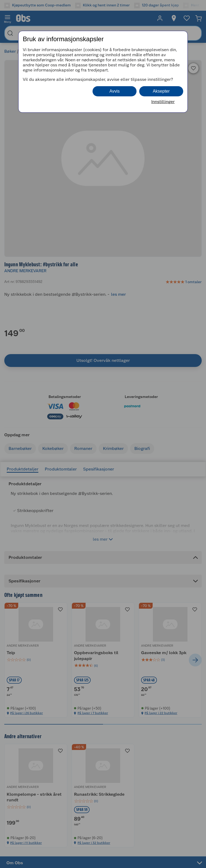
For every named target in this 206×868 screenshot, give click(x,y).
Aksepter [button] (161, 91)
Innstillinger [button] (163, 102)
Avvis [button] (115, 91)
